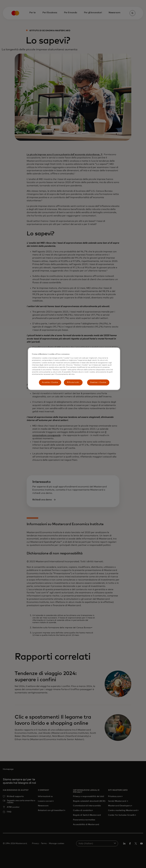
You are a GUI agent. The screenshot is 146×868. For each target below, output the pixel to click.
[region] (74, 369)
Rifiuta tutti (73, 382)
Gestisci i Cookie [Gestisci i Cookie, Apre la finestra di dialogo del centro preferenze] (98, 382)
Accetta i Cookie (50, 382)
